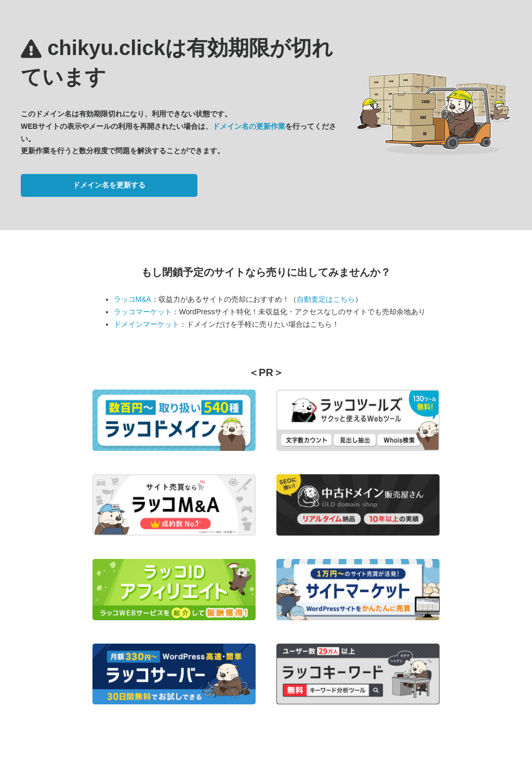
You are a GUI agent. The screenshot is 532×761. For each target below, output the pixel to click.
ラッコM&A (132, 299)
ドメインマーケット (147, 324)
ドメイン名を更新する (109, 185)
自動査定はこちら (326, 299)
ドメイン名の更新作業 (249, 126)
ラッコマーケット (143, 312)
